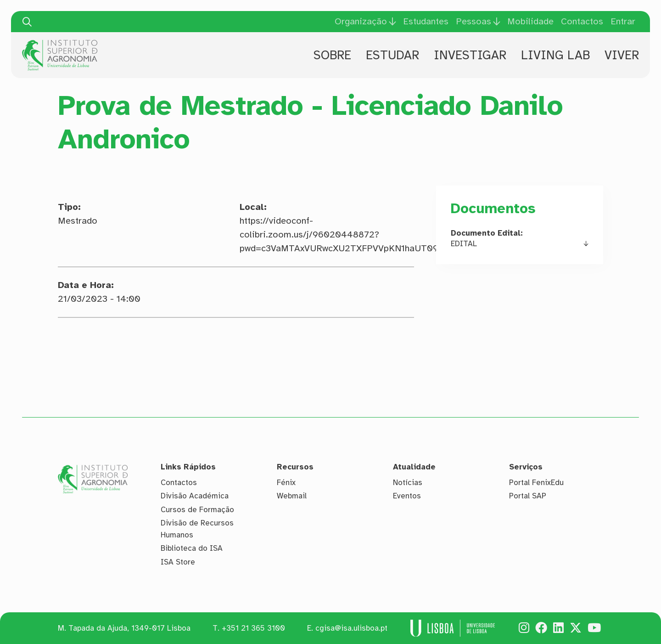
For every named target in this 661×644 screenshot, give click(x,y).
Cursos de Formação (197, 510)
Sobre (332, 55)
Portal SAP (528, 496)
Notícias (408, 483)
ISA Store (178, 562)
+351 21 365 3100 (253, 628)
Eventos (407, 496)
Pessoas (473, 22)
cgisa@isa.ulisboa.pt (351, 628)
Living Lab (555, 55)
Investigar (470, 55)
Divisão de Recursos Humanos (197, 529)
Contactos (582, 21)
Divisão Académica (195, 496)
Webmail (292, 496)
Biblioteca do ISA (192, 548)
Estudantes (426, 21)
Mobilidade (530, 21)
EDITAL (464, 244)
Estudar (392, 55)
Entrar (623, 21)
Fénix (286, 483)
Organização (361, 22)
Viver (622, 55)
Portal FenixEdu (536, 483)
